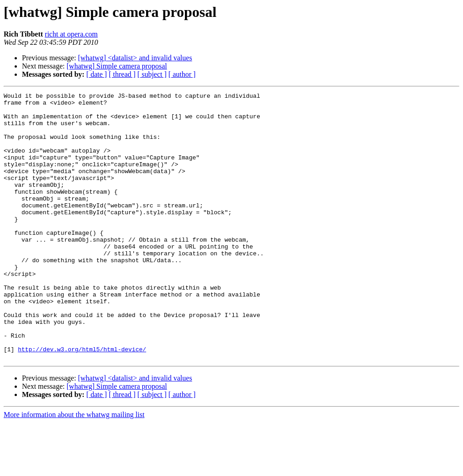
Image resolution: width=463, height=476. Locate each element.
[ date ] (97, 74)
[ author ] (182, 74)
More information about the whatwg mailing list (74, 468)
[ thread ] (122, 74)
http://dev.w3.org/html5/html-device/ (82, 401)
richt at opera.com (71, 34)
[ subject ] (152, 74)
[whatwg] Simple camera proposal (117, 66)
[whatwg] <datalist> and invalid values (135, 58)
